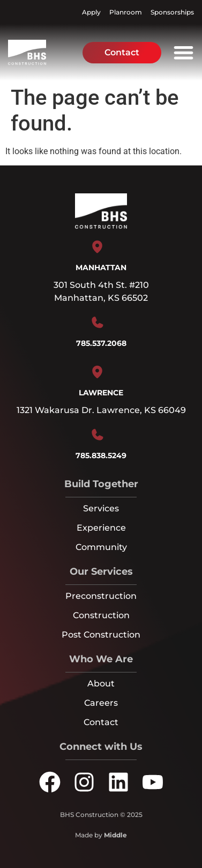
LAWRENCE (101, 393)
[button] (184, 52)
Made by (101, 835)
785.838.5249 (101, 455)
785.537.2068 (101, 343)
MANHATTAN (101, 267)
